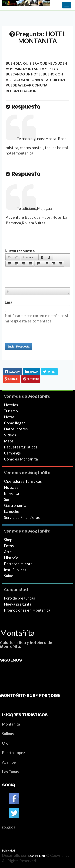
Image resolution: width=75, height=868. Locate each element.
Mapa (9, 441)
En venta (11, 493)
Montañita (39, 397)
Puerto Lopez (13, 753)
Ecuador (9, 828)
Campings (12, 453)
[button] (9, 257)
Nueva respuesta (20, 251)
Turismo (11, 411)
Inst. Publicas (15, 570)
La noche (12, 511)
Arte (8, 552)
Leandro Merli (37, 856)
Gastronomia (15, 505)
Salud (9, 576)
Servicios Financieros (22, 517)
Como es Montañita (21, 459)
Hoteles (11, 405)
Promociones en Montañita (27, 610)
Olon (6, 743)
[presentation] (9, 257)
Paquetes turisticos (21, 447)
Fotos (9, 546)
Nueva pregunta (18, 604)
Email (10, 302)
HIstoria (11, 558)
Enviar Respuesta (18, 347)
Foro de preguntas (19, 598)
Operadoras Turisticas (23, 481)
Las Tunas (10, 772)
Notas (9, 417)
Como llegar (14, 423)
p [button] (8, 291)
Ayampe (9, 762)
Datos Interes (16, 429)
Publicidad (8, 850)
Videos (10, 435)
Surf (7, 499)
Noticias (11, 487)
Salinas (8, 734)
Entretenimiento (18, 564)
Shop (8, 540)
